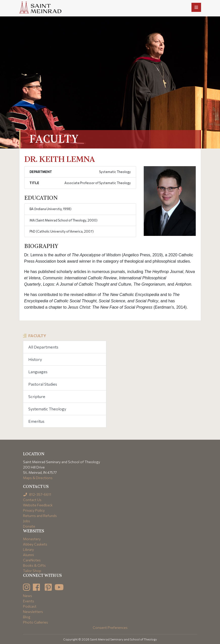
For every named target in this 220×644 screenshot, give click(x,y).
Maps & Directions (38, 478)
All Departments (43, 347)
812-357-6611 (37, 494)
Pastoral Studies (43, 384)
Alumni (28, 555)
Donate (29, 526)
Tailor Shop (32, 571)
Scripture (37, 396)
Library (28, 549)
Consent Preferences (110, 627)
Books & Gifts (34, 565)
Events (29, 601)
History (35, 359)
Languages (38, 372)
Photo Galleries (35, 622)
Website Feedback (38, 505)
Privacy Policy (34, 510)
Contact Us (32, 500)
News (28, 596)
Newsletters (33, 612)
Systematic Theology (47, 409)
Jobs (27, 521)
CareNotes (32, 560)
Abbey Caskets (35, 544)
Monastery (32, 539)
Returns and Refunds (40, 516)
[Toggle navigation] (196, 7)
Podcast (30, 606)
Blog (27, 617)
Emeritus (36, 421)
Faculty (37, 336)
